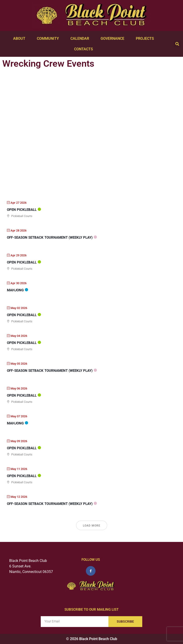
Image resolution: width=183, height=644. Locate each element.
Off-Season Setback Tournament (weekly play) (50, 238)
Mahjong (15, 290)
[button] (177, 44)
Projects (146, 39)
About (20, 39)
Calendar (81, 39)
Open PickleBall (22, 210)
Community (49, 39)
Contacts (85, 49)
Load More (92, 526)
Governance (114, 39)
